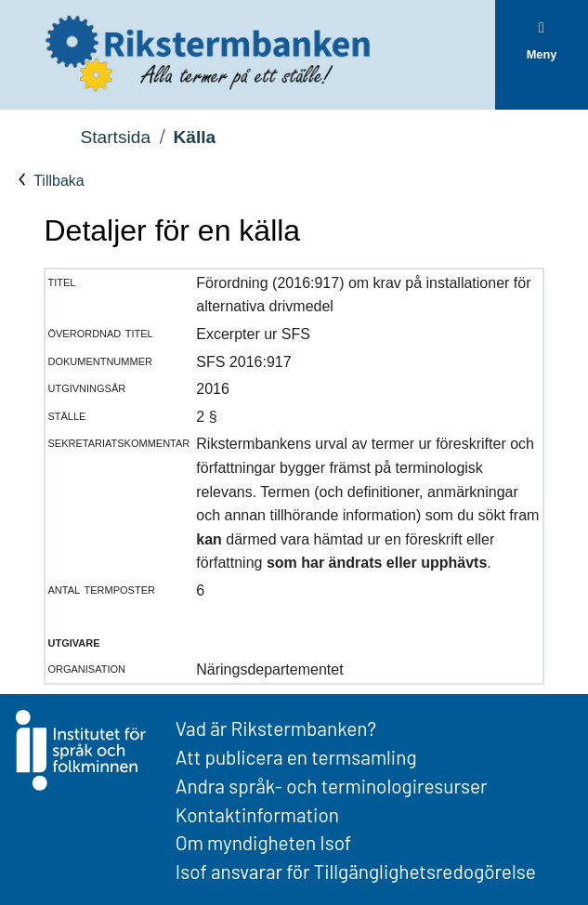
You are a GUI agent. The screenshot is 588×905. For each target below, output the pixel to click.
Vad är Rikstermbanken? (276, 728)
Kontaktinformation (257, 814)
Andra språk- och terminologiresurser (332, 786)
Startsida (115, 137)
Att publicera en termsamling (296, 757)
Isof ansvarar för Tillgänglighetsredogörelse (356, 871)
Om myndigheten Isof (263, 842)
